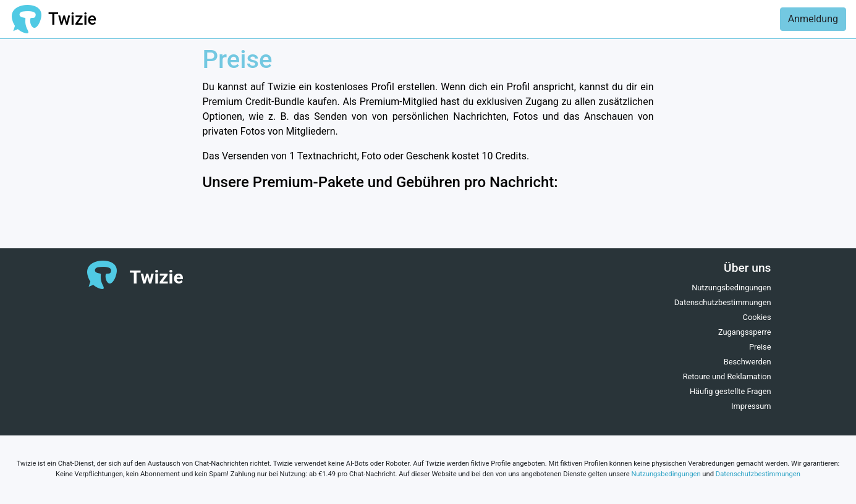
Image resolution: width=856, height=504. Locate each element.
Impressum (751, 406)
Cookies (757, 317)
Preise (760, 347)
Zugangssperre (745, 332)
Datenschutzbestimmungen (723, 302)
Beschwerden (748, 362)
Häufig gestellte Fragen (731, 391)
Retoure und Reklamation (727, 376)
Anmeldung (813, 19)
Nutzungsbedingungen (731, 288)
